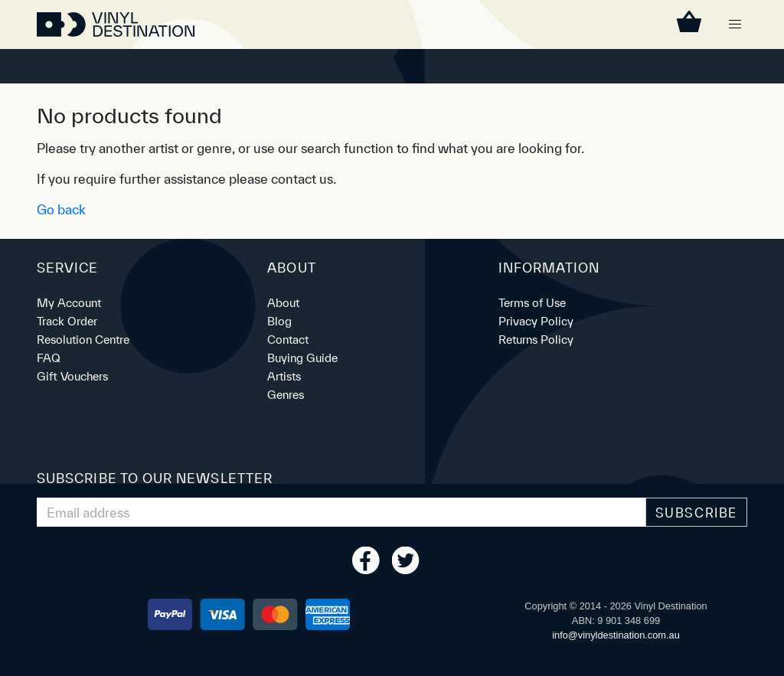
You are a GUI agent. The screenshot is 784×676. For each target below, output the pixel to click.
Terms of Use (532, 303)
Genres (286, 395)
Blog (279, 321)
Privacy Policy (536, 321)
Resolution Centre (83, 340)
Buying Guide (302, 358)
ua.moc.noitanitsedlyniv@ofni (616, 635)
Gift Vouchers (72, 376)
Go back (61, 209)
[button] (735, 24)
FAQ (49, 358)
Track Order (67, 321)
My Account (69, 303)
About (283, 303)
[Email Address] (341, 512)
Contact (288, 340)
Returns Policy (536, 340)
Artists (284, 376)
